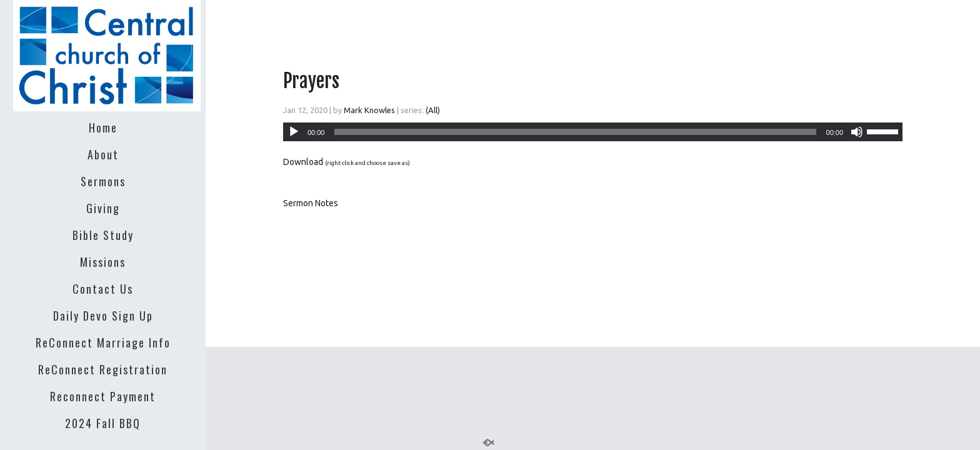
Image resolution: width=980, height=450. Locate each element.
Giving (103, 208)
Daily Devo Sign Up (103, 316)
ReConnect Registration (103, 369)
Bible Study (103, 235)
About (103, 154)
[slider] (575, 132)
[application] (593, 132)
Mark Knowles (369, 110)
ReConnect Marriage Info (103, 342)
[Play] (294, 132)
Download (303, 162)
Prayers (311, 81)
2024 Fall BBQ (103, 423)
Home (103, 127)
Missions (103, 262)
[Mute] (857, 132)
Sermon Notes (311, 203)
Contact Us (103, 289)
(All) (433, 110)
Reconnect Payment (103, 396)
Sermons (103, 181)
